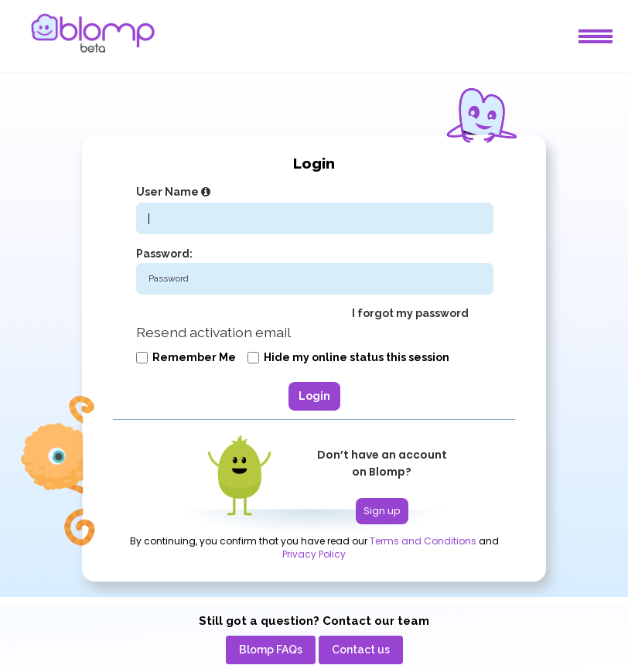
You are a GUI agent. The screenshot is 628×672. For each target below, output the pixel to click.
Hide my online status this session (348, 357)
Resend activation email (213, 332)
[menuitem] (271, 650)
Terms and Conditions (423, 541)
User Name (175, 192)
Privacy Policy (314, 554)
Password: (164, 254)
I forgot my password (410, 313)
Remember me (186, 357)
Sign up (382, 511)
